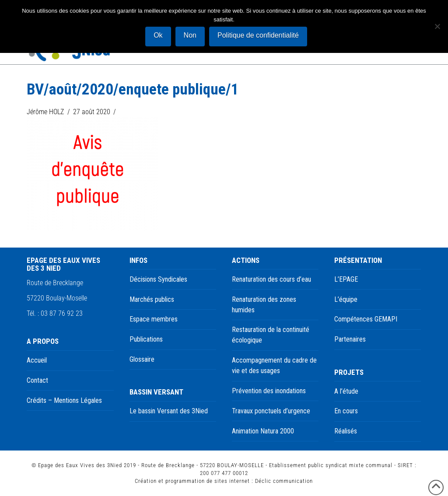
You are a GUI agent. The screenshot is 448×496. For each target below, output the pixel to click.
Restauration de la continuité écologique (271, 335)
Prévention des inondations (269, 391)
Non (190, 35)
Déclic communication (284, 481)
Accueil (37, 360)
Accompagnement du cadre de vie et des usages (274, 365)
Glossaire (142, 359)
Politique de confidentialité (258, 35)
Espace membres (154, 319)
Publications (146, 339)
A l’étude (346, 391)
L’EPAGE (346, 279)
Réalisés (346, 431)
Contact (37, 380)
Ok (158, 35)
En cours (346, 411)
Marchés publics (152, 299)
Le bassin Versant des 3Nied (169, 411)
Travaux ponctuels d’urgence (271, 411)
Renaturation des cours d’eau (271, 279)
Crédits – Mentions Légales (64, 400)
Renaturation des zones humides (264, 305)
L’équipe (346, 299)
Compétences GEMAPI (366, 319)
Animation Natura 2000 (263, 431)
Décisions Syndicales (158, 279)
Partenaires (350, 339)
